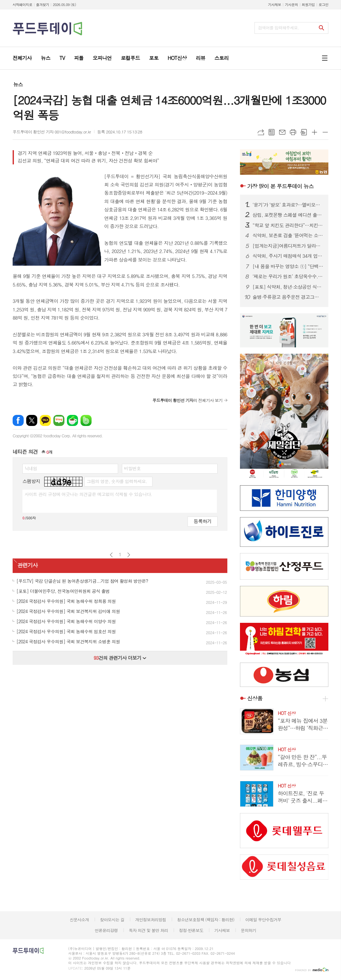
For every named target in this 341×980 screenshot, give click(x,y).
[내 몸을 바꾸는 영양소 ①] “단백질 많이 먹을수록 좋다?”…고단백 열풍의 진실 (288, 266)
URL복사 (261, 132)
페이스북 (18, 420)
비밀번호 (132, 468)
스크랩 (304, 132)
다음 (129, 555)
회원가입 (308, 5)
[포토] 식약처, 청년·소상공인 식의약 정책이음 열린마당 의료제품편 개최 (288, 287)
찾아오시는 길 (112, 920)
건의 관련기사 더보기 (120, 658)
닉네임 (31, 468)
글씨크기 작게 (325, 132)
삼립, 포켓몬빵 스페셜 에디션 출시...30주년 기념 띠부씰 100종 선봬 (288, 215)
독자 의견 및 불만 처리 (148, 930)
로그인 (323, 5)
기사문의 (291, 5)
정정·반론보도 (191, 930)
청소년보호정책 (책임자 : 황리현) (206, 920)
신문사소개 (79, 920)
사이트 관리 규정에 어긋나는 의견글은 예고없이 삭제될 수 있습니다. (88, 494)
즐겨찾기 (42, 5)
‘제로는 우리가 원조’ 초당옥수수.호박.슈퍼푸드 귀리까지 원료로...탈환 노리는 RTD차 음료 (288, 276)
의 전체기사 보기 (188, 400)
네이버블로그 (59, 420)
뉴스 (18, 84)
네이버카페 (72, 420)
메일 (282, 132)
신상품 (255, 699)
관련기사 (27, 565)
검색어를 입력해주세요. (278, 28)
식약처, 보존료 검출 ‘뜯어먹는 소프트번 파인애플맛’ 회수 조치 (288, 235)
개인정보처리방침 (151, 920)
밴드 (86, 420)
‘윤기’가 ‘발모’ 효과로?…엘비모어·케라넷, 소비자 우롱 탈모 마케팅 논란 (288, 205)
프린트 (293, 132)
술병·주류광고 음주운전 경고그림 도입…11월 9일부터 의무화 (288, 297)
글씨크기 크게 (314, 132)
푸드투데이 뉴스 (280, 186)
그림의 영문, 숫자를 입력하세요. (117, 481)
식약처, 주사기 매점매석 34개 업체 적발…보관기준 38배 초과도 (288, 256)
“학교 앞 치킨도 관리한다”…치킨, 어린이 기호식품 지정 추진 (288, 225)
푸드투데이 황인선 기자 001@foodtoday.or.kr (52, 132)
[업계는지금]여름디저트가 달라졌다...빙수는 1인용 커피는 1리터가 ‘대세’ (288, 246)
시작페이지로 (22, 5)
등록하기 (202, 521)
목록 (272, 132)
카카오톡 (45, 420)
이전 (111, 555)
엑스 (32, 420)
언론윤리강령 (106, 930)
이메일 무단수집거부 (263, 920)
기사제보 (275, 5)
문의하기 (248, 930)
